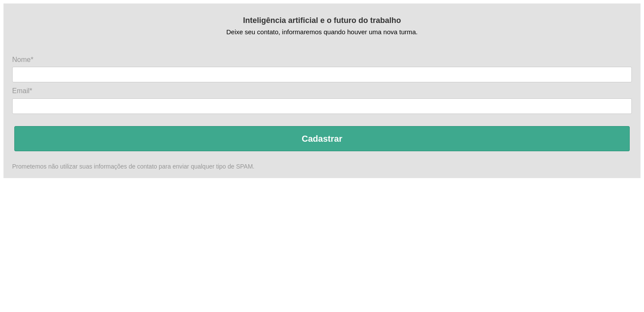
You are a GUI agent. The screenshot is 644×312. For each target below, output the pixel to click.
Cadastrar (322, 139)
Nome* (23, 60)
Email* (22, 91)
